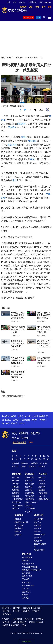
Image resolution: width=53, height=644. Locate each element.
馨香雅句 (42, 487)
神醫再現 (18, 531)
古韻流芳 (42, 484)
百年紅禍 (25, 579)
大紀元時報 (29, 619)
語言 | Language (45, 2)
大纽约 (13, 416)
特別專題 (26, 554)
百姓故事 (25, 589)
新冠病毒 (21, 124)
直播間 (25, 438)
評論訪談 (30, 474)
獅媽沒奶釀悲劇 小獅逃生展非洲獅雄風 (43, 360)
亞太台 (16, 420)
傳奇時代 (25, 561)
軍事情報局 (30, 496)
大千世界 (38, 538)
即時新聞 (34, 463)
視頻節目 (10, 58)
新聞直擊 (16, 490)
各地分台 (22, 2)
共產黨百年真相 (28, 564)
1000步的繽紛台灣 (40, 545)
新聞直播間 (29, 18)
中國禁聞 (16, 484)
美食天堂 (38, 528)
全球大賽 (42, 466)
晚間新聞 (28, 58)
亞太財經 (16, 509)
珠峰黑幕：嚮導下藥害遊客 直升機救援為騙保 (18, 360)
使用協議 (6, 611)
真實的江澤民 (27, 576)
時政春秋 (29, 487)
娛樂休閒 (39, 515)
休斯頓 (42, 416)
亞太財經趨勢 (17, 506)
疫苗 (32, 159)
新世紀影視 (15, 625)
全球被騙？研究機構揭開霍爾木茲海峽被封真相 (18, 315)
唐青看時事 (30, 499)
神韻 (9, 2)
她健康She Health (21, 522)
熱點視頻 (25, 463)
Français (43, 420)
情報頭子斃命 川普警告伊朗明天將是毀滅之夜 (44, 315)
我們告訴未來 (27, 557)
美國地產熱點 (44, 499)
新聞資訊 (24, 433)
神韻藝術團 (17, 619)
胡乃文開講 (19, 525)
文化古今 (42, 496)
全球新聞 (16, 478)
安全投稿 (16, 611)
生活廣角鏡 (39, 519)
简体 (35, 2)
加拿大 (20, 416)
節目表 (15, 438)
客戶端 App (7, 614)
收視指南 (26, 608)
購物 (31, 442)
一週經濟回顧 (17, 499)
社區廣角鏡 (16, 502)
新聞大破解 (30, 493)
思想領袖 (29, 490)
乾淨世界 (40, 619)
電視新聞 (19, 58)
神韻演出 (32, 466)
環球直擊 (16, 481)
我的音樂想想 (39, 550)
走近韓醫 (18, 535)
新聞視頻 (17, 474)
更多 (24, 625)
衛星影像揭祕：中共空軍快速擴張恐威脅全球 (18, 344)
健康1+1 (18, 519)
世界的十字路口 (31, 502)
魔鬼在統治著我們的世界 (31, 570)
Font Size (41, 109)
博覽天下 (15, 466)
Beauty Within (40, 535)
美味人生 (38, 531)
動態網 (40, 622)
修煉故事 (25, 595)
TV (39, 18)
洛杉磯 (28, 416)
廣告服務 (26, 611)
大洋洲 (35, 416)
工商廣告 (25, 598)
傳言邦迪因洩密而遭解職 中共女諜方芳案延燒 (18, 374)
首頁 (3, 58)
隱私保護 (36, 608)
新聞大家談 (30, 478)
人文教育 (43, 474)
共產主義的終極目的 (30, 567)
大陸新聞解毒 (30, 509)
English (34, 420)
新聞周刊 (16, 493)
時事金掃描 (30, 484)
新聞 (35, 58)
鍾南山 (24, 137)
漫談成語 (42, 490)
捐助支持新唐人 (19, 442)
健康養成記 (19, 528)
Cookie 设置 (26, 642)
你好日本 (38, 522)
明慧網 (32, 622)
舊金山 (8, 420)
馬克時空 (29, 506)
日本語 (14, 423)
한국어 (22, 423)
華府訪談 (16, 496)
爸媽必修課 (43, 493)
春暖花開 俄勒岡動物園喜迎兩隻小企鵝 (18, 329)
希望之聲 (6, 622)
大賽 (15, 2)
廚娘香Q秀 (38, 541)
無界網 (5, 625)
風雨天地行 (26, 582)
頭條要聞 (15, 463)
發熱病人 (12, 127)
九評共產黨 (26, 573)
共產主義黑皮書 (28, 585)
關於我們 (16, 608)
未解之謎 (42, 478)
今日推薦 (43, 463)
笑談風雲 (42, 481)
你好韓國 (38, 525)
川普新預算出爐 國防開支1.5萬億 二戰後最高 (44, 329)
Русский (6, 423)
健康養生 (19, 515)
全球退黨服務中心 (19, 622)
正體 (30, 2)
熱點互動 (29, 481)
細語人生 (29, 512)
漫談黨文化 (26, 592)
